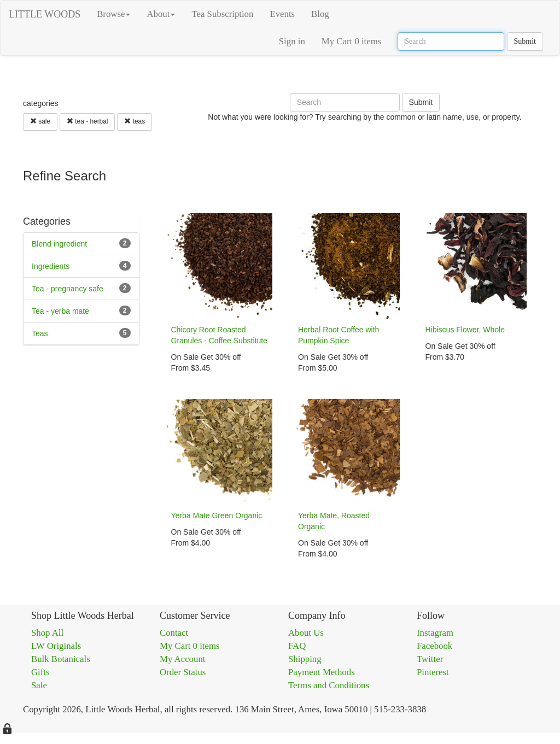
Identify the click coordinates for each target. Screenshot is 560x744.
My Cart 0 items (352, 41)
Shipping (305, 659)
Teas (40, 333)
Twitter (430, 659)
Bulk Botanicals (61, 659)
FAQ (297, 646)
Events (282, 14)
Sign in (292, 41)
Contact (174, 633)
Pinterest (433, 672)
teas (135, 121)
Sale (39, 685)
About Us (306, 633)
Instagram (435, 633)
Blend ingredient (59, 244)
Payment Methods (322, 672)
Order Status (183, 672)
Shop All (47, 633)
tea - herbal (87, 121)
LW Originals (56, 646)
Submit (525, 41)
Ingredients (51, 266)
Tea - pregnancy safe (68, 289)
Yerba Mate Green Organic (217, 515)
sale (40, 121)
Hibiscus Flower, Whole (465, 330)
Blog (320, 14)
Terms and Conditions (329, 685)
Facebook (434, 646)
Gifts (40, 672)
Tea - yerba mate (60, 311)
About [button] (161, 14)
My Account (182, 659)
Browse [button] (113, 14)
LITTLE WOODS (45, 14)
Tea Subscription (222, 14)
